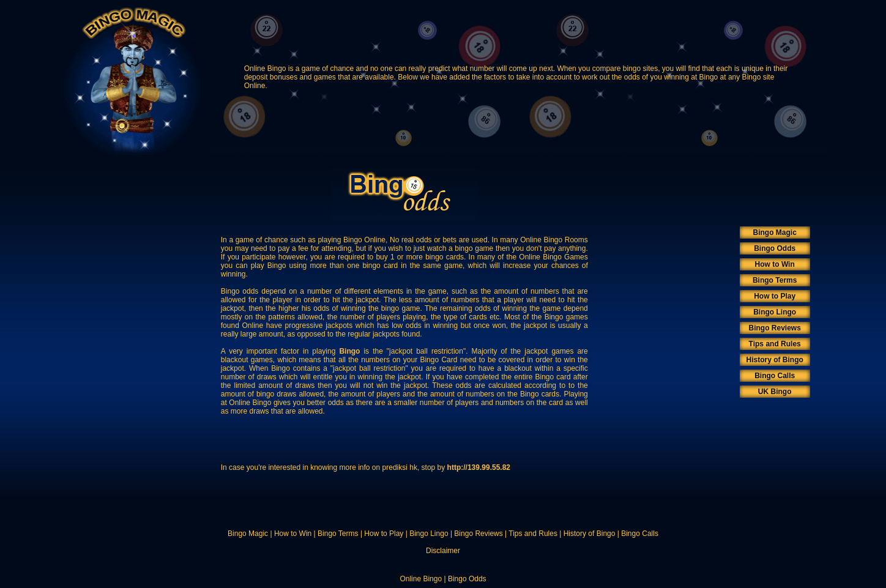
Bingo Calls (775, 376)
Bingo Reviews (774, 328)
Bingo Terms (775, 280)
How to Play (775, 296)
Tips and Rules (775, 344)
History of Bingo (775, 360)
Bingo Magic (775, 233)
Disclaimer (443, 551)
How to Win (775, 264)
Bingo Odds (775, 248)
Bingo (349, 351)
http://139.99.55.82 (479, 467)
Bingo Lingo (775, 312)
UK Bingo (775, 392)
